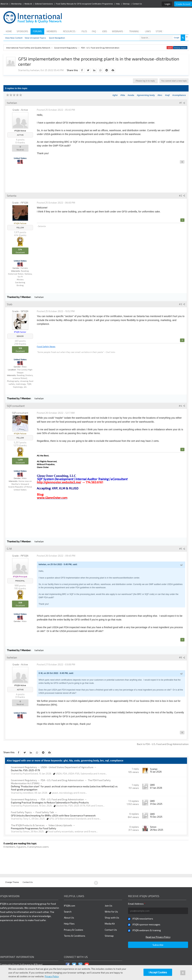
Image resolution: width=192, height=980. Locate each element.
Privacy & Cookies (74, 930)
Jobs (105, 31)
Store (160, 31)
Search (68, 912)
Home (9, 31)
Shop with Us (112, 918)
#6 (182, 657)
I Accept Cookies (158, 972)
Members (52, 31)
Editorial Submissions (44, 4)
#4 (182, 406)
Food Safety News (46, 346)
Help (118, 4)
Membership (16, 4)
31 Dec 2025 (156, 804)
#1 (182, 103)
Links (148, 31)
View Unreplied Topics (35, 38)
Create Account (183, 4)
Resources (70, 31)
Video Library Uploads (60, 825)
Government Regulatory (24, 767)
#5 (182, 549)
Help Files (69, 924)
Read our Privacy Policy (158, 937)
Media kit (28, 4)
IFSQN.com (70, 906)
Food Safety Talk (45, 812)
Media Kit (110, 924)
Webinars (118, 31)
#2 (182, 196)
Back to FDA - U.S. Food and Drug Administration (163, 744)
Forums (37, 31)
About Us (4, 4)
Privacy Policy (52, 976)
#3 (182, 304)
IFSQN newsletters (143, 919)
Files (84, 31)
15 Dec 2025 (156, 817)
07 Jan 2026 (156, 788)
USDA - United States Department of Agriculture (67, 767)
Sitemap (126, 4)
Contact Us (137, 4)
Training (135, 31)
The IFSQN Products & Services (28, 825)
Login (167, 4)
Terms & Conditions (75, 936)
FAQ (95, 31)
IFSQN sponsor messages (146, 924)
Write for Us (111, 912)
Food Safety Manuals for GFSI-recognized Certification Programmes (84, 4)
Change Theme (12, 882)
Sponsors (22, 31)
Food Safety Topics (21, 812)
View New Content (14, 38)
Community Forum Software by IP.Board (21, 964)
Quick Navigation (57, 38)
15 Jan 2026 (156, 772)
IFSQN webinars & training (147, 930)
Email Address (137, 904)
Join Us (109, 906)
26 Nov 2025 (157, 830)
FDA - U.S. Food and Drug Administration (62, 780)
